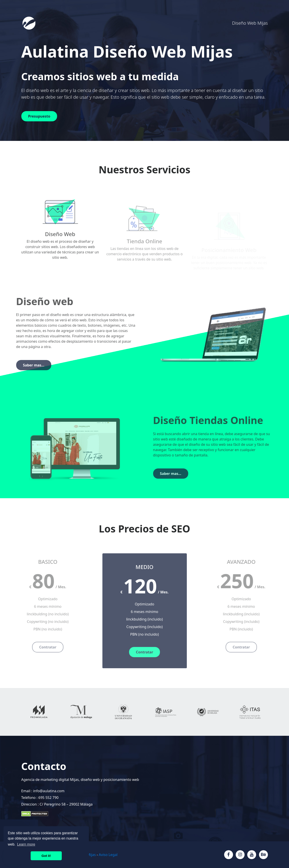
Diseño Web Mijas (250, 23)
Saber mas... (20, 365)
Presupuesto (39, 116)
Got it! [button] (46, 856)
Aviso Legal (108, 855)
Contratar (145, 666)
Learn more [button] (26, 844)
